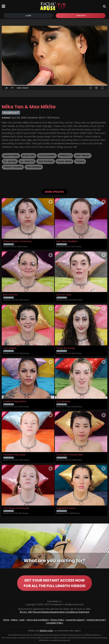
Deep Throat (83, 156)
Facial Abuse (64, 161)
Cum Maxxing (63, 402)
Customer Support (75, 620)
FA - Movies (10, 161)
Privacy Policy (57, 620)
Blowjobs (28, 156)
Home (6, 620)
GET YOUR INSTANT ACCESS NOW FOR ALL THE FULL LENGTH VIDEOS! (55, 583)
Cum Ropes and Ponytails (16, 508)
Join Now (81, 16)
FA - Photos (27, 161)
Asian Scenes (11, 156)
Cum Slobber (10, 348)
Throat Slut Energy (65, 348)
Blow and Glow (10, 295)
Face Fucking (46, 161)
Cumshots (65, 156)
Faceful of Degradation (15, 402)
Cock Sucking (47, 156)
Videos (14, 620)
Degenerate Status (66, 508)
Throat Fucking (13, 167)
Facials (80, 161)
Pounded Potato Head (14, 455)
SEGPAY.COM (46, 631)
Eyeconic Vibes (64, 295)
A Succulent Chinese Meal (69, 455)
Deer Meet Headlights (67, 241)
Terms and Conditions (38, 620)
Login (28, 16)
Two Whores (34, 167)
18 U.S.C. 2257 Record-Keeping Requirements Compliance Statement (55, 612)
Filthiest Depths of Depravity (17, 241)
